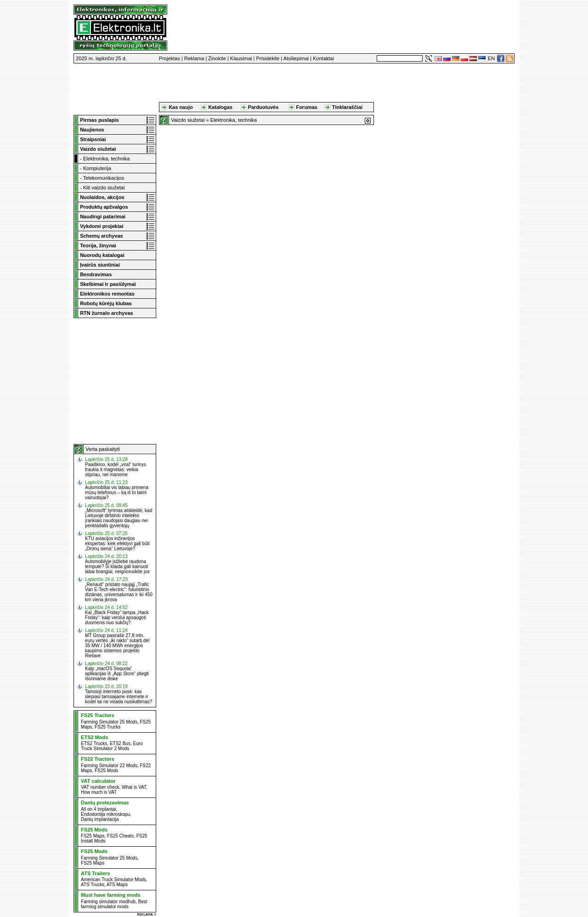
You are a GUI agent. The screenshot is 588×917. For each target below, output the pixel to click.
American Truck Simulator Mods (113, 880)
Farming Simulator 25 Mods (109, 722)
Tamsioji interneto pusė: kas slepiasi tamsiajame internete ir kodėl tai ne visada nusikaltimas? (119, 697)
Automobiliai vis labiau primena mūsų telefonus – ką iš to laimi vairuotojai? (117, 493)
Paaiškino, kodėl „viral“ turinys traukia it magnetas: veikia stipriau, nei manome (116, 470)
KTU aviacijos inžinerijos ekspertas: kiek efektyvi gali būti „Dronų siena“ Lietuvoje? (117, 544)
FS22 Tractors (98, 759)
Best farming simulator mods (114, 904)
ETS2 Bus (120, 743)
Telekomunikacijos (104, 178)
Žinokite (217, 58)
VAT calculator (98, 781)
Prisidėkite (268, 58)
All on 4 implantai (98, 809)
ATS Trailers (95, 873)
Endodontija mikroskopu (105, 814)
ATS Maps (117, 885)
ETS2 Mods (94, 737)
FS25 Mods (106, 771)
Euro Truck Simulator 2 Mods (112, 746)
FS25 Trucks (107, 727)
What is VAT (134, 787)
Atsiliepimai (296, 58)
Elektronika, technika (107, 159)
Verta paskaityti (103, 449)
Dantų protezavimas (105, 803)
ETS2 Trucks (94, 743)
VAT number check (100, 787)
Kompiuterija (97, 168)
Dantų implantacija (100, 819)
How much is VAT (99, 792)
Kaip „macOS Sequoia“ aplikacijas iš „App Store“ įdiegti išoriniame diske (117, 674)
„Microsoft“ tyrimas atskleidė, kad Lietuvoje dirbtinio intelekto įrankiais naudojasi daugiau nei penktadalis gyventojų (119, 518)
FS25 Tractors (98, 715)
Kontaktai (323, 58)
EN (491, 58)
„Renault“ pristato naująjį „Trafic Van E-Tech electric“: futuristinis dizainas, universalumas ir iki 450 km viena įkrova (119, 592)
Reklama (194, 58)
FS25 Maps (93, 836)
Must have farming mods (111, 895)
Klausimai (241, 58)
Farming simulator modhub (108, 902)
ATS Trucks (93, 885)
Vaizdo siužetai (188, 120)
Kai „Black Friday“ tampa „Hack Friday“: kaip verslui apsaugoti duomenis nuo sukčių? (117, 618)
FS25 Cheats (120, 836)
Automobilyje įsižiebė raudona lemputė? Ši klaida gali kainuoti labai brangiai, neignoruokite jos (117, 567)
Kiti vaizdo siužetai (104, 188)
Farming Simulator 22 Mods (109, 766)
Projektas (170, 58)
